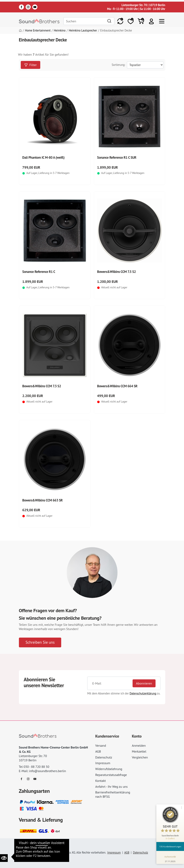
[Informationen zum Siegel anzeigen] (170, 858)
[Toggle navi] (162, 21)
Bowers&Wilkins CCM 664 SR (117, 386)
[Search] (89, 21)
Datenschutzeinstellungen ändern (43, 847)
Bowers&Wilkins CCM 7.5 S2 (117, 272)
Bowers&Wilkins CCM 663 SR (42, 500)
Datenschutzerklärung (143, 693)
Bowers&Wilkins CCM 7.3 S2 (42, 386)
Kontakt (101, 781)
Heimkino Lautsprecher (83, 30)
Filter (30, 65)
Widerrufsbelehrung (109, 769)
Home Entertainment (38, 30)
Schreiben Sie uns (40, 642)
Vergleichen (140, 757)
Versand (101, 745)
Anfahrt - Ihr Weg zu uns (112, 787)
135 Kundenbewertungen (170, 846)
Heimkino (60, 30)
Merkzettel (139, 751)
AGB (98, 751)
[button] (151, 21)
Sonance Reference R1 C (39, 272)
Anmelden (139, 745)
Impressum (103, 763)
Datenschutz (104, 757)
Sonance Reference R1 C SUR (117, 157)
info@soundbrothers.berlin (47, 771)
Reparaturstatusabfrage (111, 775)
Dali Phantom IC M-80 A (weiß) (44, 157)
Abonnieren (144, 683)
